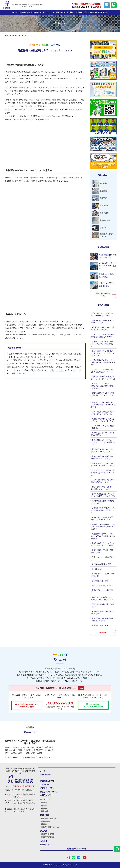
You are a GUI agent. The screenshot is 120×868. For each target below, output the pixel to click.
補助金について (46, 844)
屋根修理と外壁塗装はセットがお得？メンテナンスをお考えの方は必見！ (103, 527)
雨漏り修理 (60, 12)
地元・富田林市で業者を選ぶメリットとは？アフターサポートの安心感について (103, 353)
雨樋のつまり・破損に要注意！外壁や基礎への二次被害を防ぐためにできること (103, 386)
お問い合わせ (103, 12)
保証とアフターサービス (50, 792)
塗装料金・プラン (82, 12)
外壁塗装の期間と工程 (100, 625)
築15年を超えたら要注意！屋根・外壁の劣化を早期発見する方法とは (103, 395)
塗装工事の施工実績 (48, 834)
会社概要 (93, 12)
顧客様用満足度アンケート (77, 849)
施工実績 (70, 12)
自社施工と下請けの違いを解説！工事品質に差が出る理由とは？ (102, 344)
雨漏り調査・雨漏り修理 (49, 818)
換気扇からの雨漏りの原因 (101, 564)
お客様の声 (37, 12)
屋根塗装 (44, 805)
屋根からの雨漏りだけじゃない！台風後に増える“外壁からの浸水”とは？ (103, 405)
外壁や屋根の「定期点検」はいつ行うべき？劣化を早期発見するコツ (103, 362)
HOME (15, 12)
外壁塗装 (44, 803)
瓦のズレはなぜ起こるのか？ (102, 585)
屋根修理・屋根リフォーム (50, 827)
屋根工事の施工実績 (48, 837)
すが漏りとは (96, 569)
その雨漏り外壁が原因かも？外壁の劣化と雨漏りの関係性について (103, 510)
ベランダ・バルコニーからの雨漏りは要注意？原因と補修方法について (103, 473)
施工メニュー (48, 12)
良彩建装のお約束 (25, 12)
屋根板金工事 (45, 821)
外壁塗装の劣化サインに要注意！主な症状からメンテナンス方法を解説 (103, 536)
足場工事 (44, 808)
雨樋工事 (44, 824)
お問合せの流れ (46, 795)
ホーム (43, 771)
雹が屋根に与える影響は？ (101, 581)
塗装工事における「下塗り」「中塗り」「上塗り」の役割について (103, 442)
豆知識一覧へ (103, 633)
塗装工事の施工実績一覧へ (103, 294)
